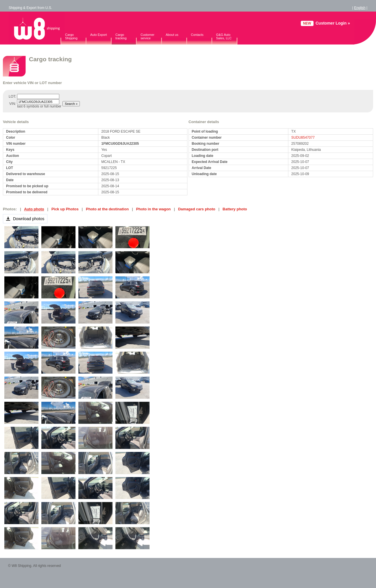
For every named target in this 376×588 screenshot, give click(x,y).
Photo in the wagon (153, 209)
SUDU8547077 (303, 138)
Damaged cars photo (197, 209)
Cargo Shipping (71, 36)
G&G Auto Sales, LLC (224, 36)
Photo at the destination (107, 209)
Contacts (197, 35)
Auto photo (34, 209)
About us (172, 35)
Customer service (148, 36)
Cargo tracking (121, 36)
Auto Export (98, 35)
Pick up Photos (65, 209)
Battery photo (235, 209)
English (360, 8)
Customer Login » (333, 23)
